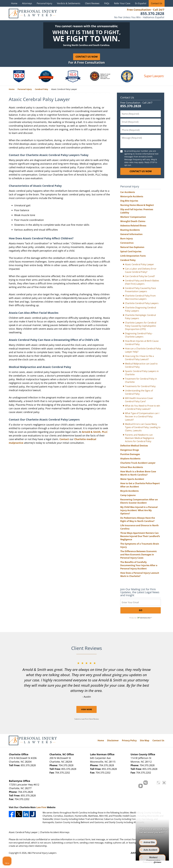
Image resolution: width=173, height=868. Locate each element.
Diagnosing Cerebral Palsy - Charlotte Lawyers (139, 335)
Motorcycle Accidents (132, 196)
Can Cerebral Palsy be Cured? (140, 276)
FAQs (107, 3)
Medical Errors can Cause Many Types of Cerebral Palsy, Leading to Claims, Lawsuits (143, 427)
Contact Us (157, 3)
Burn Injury (127, 239)
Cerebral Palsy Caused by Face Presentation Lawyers (140, 290)
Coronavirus (127, 243)
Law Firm (41, 807)
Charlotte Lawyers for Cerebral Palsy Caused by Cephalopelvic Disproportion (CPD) (141, 326)
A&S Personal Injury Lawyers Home (33, 13)
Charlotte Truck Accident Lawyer (138, 463)
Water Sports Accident (132, 479)
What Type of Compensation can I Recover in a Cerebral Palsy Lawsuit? (142, 416)
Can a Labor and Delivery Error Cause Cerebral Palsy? (141, 270)
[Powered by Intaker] (150, 862)
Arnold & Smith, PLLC (95, 432)
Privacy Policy (129, 740)
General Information (131, 234)
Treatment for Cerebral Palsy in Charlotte (141, 380)
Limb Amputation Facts (133, 256)
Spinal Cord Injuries (131, 251)
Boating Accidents (130, 230)
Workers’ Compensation (133, 217)
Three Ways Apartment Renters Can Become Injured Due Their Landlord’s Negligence (140, 536)
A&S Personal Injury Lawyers (42, 853)
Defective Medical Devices (134, 446)
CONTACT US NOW (141, 171)
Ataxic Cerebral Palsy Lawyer (139, 264)
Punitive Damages (130, 454)
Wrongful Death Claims (133, 221)
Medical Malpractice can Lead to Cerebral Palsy (141, 365)
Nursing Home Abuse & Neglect (137, 205)
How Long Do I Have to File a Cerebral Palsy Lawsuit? (139, 358)
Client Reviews (92, 3)
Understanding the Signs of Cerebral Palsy (139, 392)
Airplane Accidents (130, 459)
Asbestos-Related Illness (133, 226)
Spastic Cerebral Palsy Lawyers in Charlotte (142, 373)
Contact (64, 439)
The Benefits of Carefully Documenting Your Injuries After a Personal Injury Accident (139, 565)
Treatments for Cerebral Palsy (140, 386)
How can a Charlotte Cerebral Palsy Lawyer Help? (143, 350)
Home (14, 3)
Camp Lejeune (128, 495)
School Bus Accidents (132, 467)
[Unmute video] (125, 782)
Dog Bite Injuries (129, 201)
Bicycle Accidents (129, 491)
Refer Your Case (122, 3)
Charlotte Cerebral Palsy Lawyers (142, 303)
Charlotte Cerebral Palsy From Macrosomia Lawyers (140, 297)
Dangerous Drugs (130, 450)
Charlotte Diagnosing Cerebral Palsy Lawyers (140, 309)
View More (87, 709)
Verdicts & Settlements (69, 3)
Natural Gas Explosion (132, 247)
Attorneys (27, 3)
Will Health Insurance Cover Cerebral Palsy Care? (139, 400)
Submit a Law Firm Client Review (87, 719)
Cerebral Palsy (128, 260)
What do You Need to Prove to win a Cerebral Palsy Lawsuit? (143, 407)
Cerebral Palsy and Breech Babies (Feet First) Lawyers (142, 282)
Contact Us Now (87, 57)
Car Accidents (128, 192)
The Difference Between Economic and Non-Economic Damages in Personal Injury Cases (139, 555)
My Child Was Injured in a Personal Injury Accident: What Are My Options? (139, 510)
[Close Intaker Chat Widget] (164, 782)
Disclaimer (113, 740)
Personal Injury (44, 3)
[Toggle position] (158, 782)
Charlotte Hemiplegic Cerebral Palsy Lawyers (140, 317)
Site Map (145, 740)
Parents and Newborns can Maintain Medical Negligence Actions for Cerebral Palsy (140, 438)
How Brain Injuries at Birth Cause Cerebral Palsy (142, 343)
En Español (141, 3)
